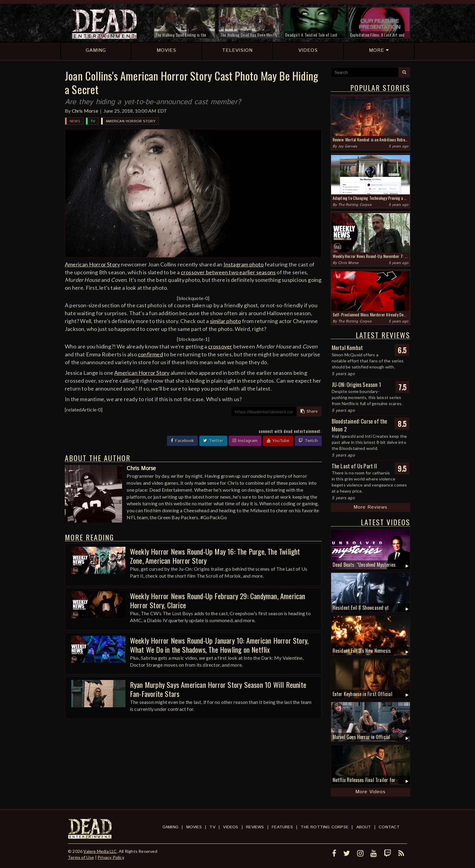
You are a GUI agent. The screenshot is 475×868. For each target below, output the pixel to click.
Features (282, 827)
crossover (220, 346)
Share (309, 411)
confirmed (150, 354)
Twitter (213, 441)
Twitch (308, 441)
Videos (231, 827)
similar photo (226, 321)
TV (93, 121)
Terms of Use (81, 857)
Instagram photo (244, 264)
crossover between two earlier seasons (228, 272)
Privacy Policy (111, 857)
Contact (389, 827)
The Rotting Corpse (355, 205)
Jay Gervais (348, 146)
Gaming (170, 827)
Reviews (255, 827)
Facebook (182, 441)
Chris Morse (85, 111)
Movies (194, 827)
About (364, 827)
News (75, 121)
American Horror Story (131, 121)
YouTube (278, 441)
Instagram (245, 441)
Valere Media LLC (100, 851)
